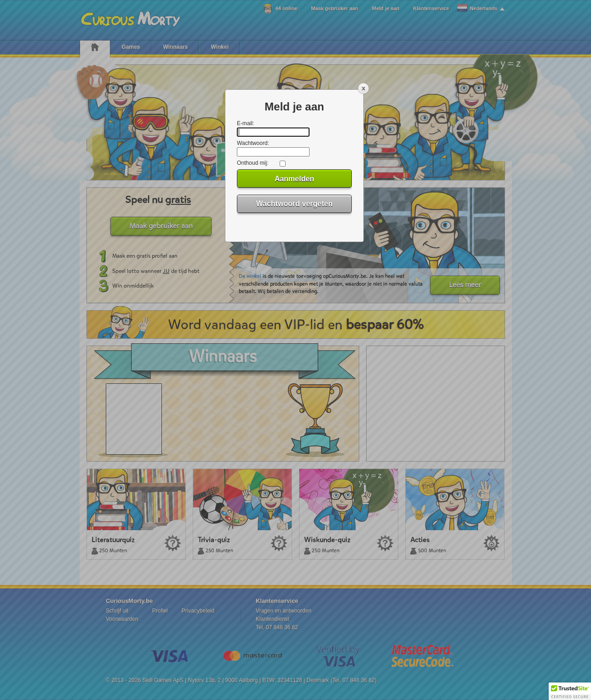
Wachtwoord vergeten (295, 204)
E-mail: (246, 123)
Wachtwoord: (253, 143)
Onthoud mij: (253, 163)
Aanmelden (294, 179)
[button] (570, 691)
